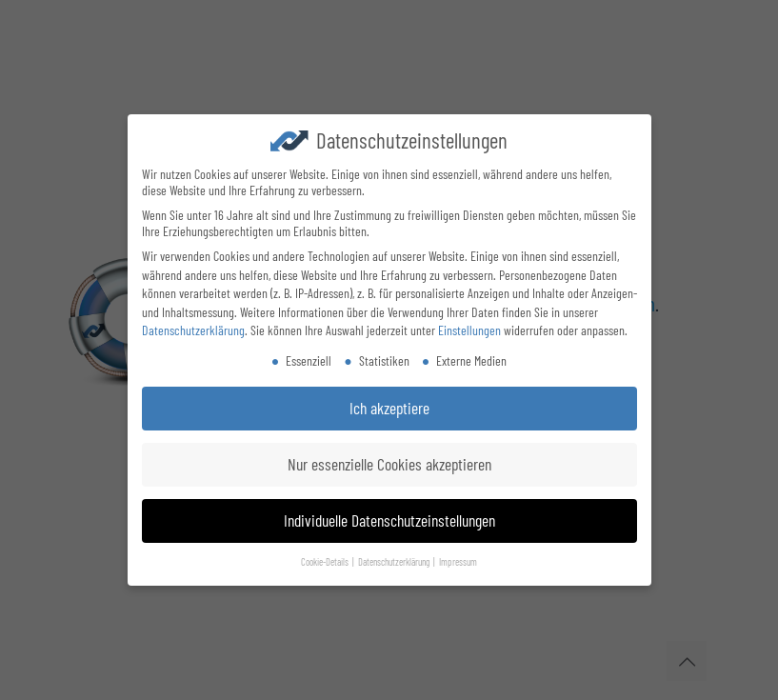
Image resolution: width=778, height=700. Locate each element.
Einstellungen (469, 328)
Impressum (458, 560)
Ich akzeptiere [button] (389, 406)
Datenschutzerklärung (193, 328)
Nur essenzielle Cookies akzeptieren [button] (389, 462)
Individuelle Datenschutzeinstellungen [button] (389, 518)
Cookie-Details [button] (326, 560)
